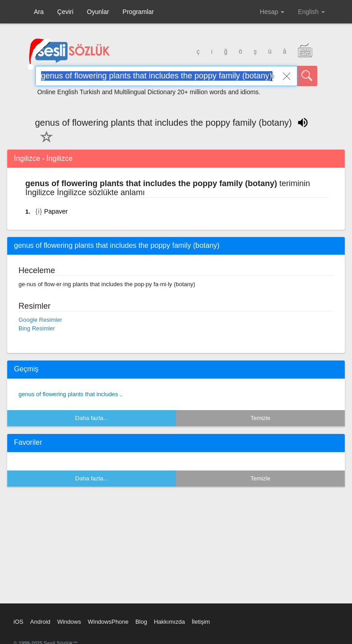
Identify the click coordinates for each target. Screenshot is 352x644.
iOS (19, 622)
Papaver (56, 211)
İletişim (201, 622)
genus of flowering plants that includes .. (71, 394)
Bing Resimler (37, 328)
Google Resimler (40, 320)
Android (40, 622)
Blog (141, 622)
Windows (69, 622)
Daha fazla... (92, 418)
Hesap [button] (272, 12)
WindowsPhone (108, 622)
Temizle (260, 418)
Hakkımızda (169, 622)
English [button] (311, 12)
